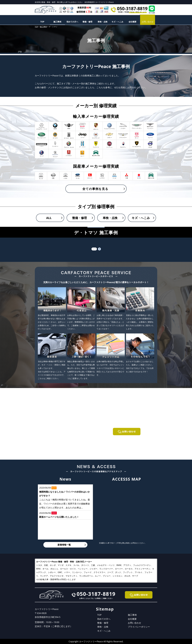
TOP (42, 22)
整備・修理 (87, 22)
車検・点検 (102, 22)
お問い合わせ (134, 623)
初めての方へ (72, 22)
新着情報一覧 (64, 545)
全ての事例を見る (95, 189)
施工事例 (57, 22)
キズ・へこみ (117, 22)
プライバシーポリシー (139, 627)
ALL (49, 218)
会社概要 (132, 22)
